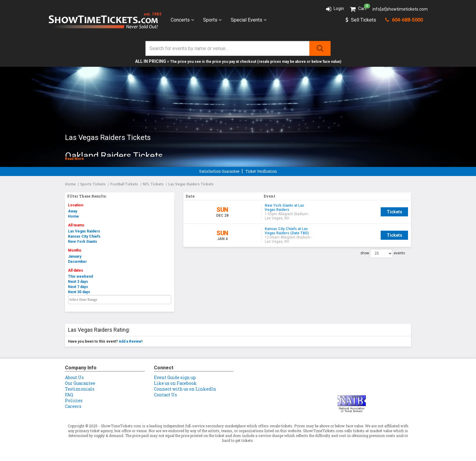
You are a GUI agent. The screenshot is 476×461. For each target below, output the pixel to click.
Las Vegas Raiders (84, 231)
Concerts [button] (182, 20)
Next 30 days (79, 292)
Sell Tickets (361, 20)
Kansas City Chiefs (84, 236)
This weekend (80, 276)
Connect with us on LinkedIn (185, 389)
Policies (74, 400)
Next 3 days (78, 282)
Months (75, 250)
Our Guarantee (80, 383)
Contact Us (165, 395)
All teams (76, 225)
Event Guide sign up (175, 377)
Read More (74, 159)
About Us (74, 377)
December (77, 262)
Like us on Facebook (175, 383)
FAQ (69, 395)
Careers (73, 406)
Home (73, 216)
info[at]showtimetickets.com (400, 9)
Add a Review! (131, 341)
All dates (76, 270)
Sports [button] (212, 20)
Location (76, 205)
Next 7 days (78, 287)
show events (383, 249)
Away (73, 211)
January (75, 256)
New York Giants (83, 242)
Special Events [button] (249, 20)
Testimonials (80, 389)
